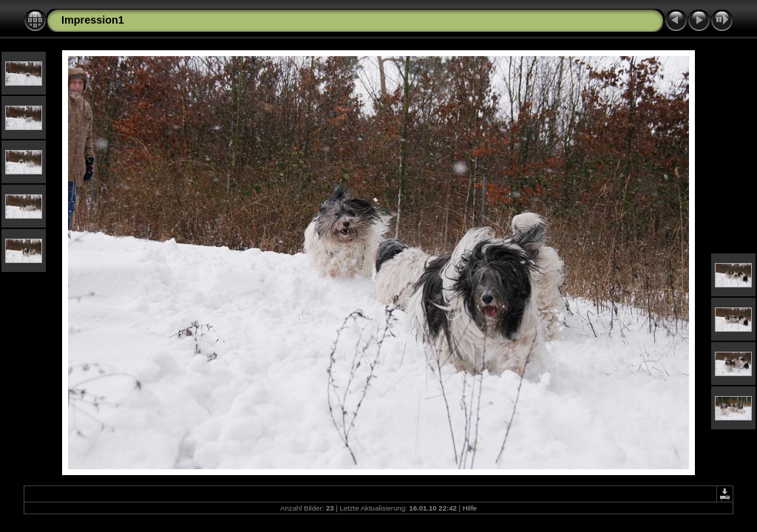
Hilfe (470, 508)
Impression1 (93, 20)
